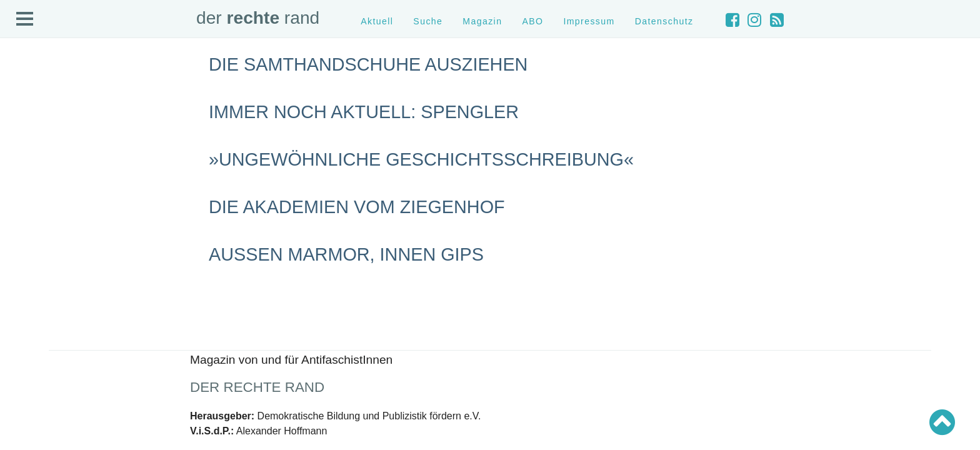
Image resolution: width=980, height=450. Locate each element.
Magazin (482, 21)
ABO (532, 21)
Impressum (589, 21)
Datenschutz (664, 21)
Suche (428, 21)
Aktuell (377, 21)
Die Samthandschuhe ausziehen (368, 64)
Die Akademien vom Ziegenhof (357, 207)
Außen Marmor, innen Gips (346, 254)
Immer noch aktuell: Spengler (364, 112)
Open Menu (25, 19)
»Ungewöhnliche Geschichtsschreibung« (421, 159)
